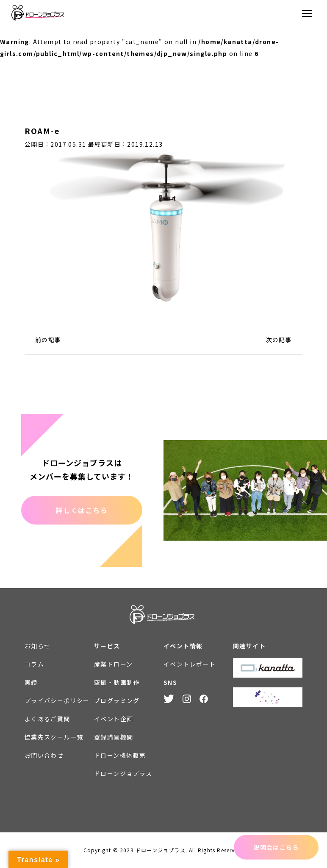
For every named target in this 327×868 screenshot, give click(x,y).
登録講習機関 (114, 737)
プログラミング (117, 701)
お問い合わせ (44, 755)
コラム (34, 664)
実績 (31, 682)
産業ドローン (113, 664)
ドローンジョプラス (123, 773)
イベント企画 (114, 719)
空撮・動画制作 (117, 682)
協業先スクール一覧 (54, 737)
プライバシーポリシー (57, 701)
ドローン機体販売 (120, 755)
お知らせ (38, 646)
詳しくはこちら (82, 510)
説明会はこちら (276, 847)
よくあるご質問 (47, 719)
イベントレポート (190, 664)
